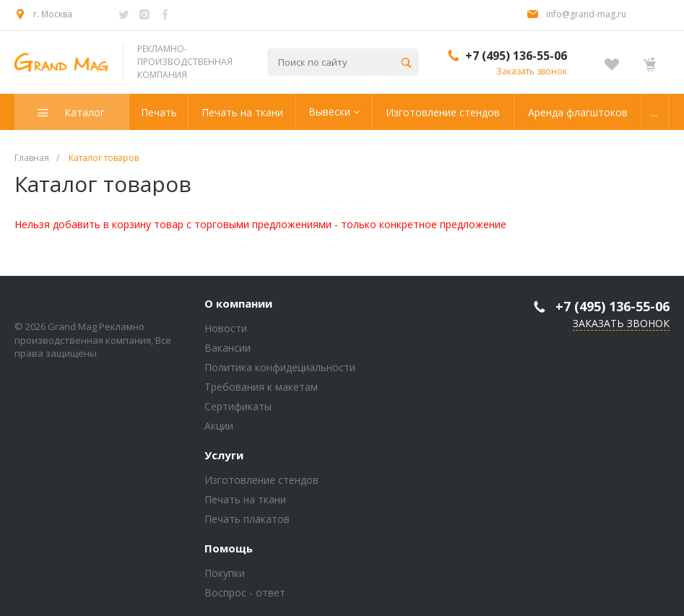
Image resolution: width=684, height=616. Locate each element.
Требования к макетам (261, 387)
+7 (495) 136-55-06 (516, 56)
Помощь (229, 549)
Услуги (224, 456)
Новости (226, 328)
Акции (219, 426)
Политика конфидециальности (280, 367)
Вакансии (228, 348)
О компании (238, 304)
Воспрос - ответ (245, 593)
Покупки (225, 573)
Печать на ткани (245, 499)
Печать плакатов (247, 519)
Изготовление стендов (261, 480)
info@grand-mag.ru (586, 14)
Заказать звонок (532, 71)
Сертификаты (238, 406)
